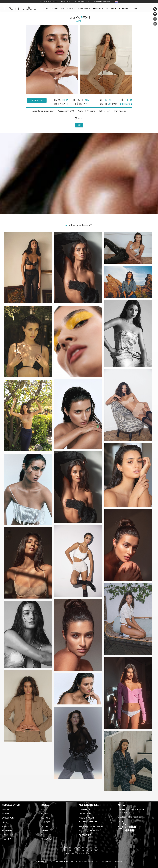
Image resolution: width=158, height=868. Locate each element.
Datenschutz (62, 862)
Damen (44, 809)
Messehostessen (101, 8)
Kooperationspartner (91, 827)
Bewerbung (124, 8)
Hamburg (7, 814)
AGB (51, 862)
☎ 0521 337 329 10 (82, 2)
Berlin (5, 809)
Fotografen (86, 835)
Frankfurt (8, 839)
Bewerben (66, 2)
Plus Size (45, 822)
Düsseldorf (8, 818)
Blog (113, 8)
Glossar (106, 862)
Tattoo (44, 826)
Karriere (118, 862)
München (7, 826)
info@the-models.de (133, 817)
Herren (44, 814)
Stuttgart (8, 835)
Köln (4, 822)
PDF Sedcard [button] (37, 100)
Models (55, 8)
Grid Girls (84, 809)
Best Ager (46, 818)
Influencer (46, 839)
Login (134, 8)
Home (46, 8)
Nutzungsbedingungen (82, 862)
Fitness (44, 831)
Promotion (85, 814)
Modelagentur (68, 8)
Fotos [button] (79, 125)
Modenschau (47, 835)
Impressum (41, 862)
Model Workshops (89, 831)
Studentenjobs (88, 822)
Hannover (7, 831)
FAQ (98, 862)
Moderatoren (84, 8)
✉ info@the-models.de (102, 2)
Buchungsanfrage (49, 2)
